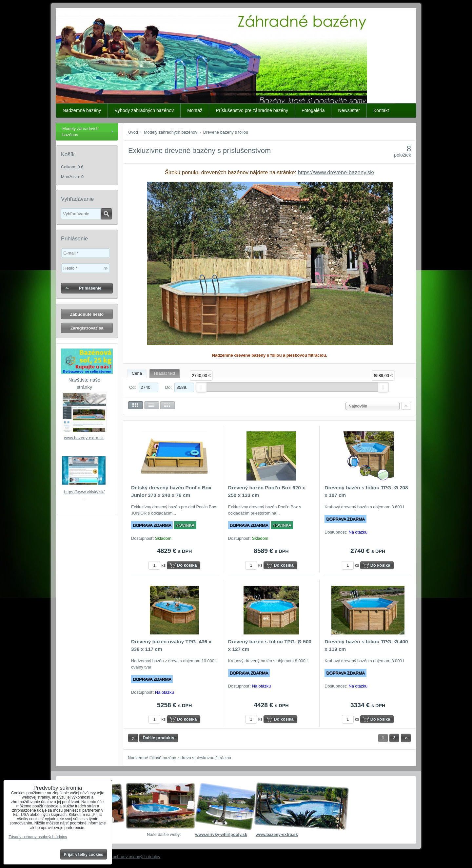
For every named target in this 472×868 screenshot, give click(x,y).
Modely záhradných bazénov (80, 132)
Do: (180, 387)
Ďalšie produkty (159, 738)
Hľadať (106, 214)
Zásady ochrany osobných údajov (129, 857)
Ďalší (406, 738)
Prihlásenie (90, 288)
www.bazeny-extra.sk (84, 438)
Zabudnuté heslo (87, 314)
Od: (144, 387)
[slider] (201, 387)
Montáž (195, 110)
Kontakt (381, 110)
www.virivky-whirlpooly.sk (221, 834)
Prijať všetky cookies (84, 855)
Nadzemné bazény (82, 110)
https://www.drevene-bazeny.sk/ (336, 172)
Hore (133, 738)
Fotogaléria (313, 110)
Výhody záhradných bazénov (144, 110)
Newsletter (349, 110)
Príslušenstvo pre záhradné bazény (252, 110)
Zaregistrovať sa (87, 328)
